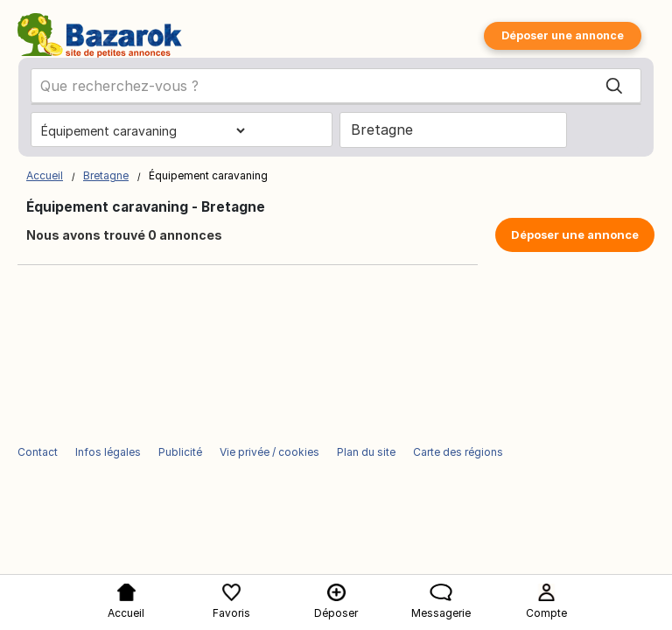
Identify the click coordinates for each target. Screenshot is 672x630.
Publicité (180, 452)
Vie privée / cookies (269, 452)
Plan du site (366, 452)
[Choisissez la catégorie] (143, 130)
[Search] (614, 87)
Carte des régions (458, 452)
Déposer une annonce (563, 35)
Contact (38, 452)
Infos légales (108, 452)
